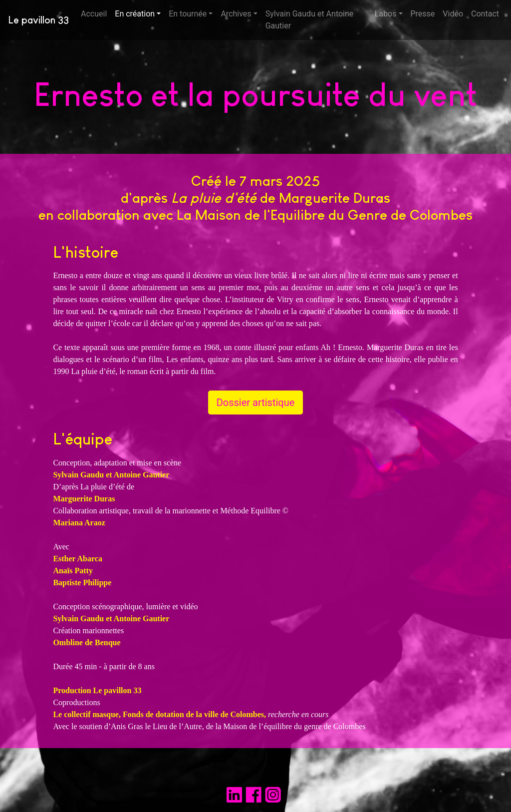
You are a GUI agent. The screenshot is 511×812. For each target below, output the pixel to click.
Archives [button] (236, 14)
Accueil (96, 13)
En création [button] (135, 14)
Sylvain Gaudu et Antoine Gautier (310, 20)
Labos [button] (386, 14)
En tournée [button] (188, 14)
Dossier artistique (256, 403)
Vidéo (453, 14)
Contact (485, 14)
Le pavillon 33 (38, 20)
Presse (423, 14)
